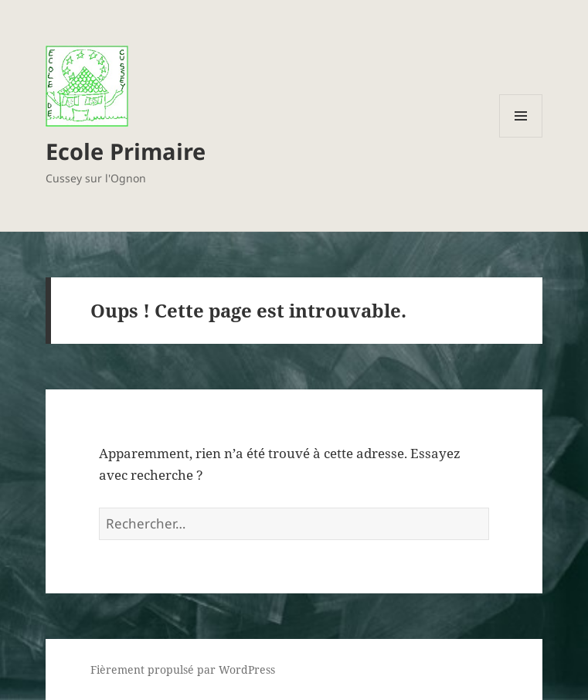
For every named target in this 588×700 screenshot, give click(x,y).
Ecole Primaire (126, 151)
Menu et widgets (521, 137)
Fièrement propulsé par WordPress (183, 669)
